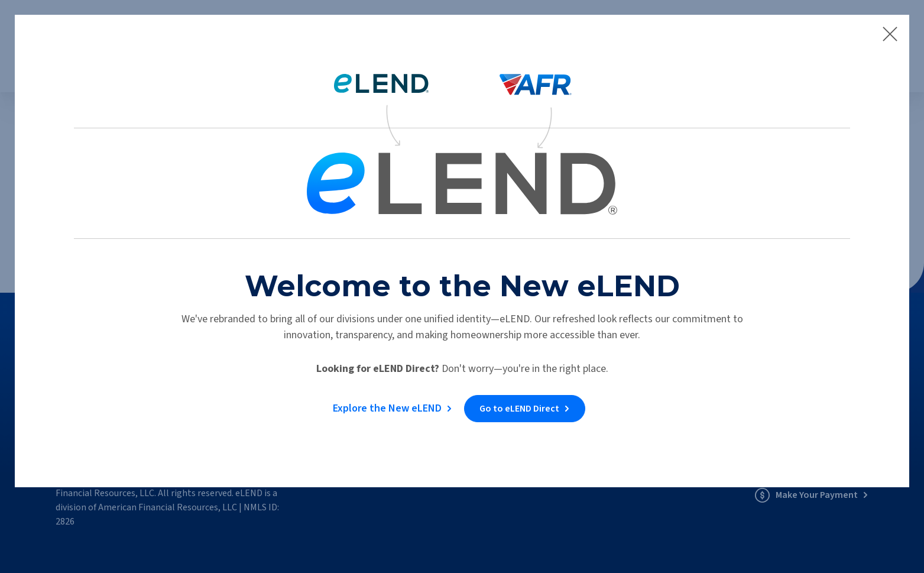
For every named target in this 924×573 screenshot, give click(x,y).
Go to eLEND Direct (521, 408)
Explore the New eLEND (387, 408)
